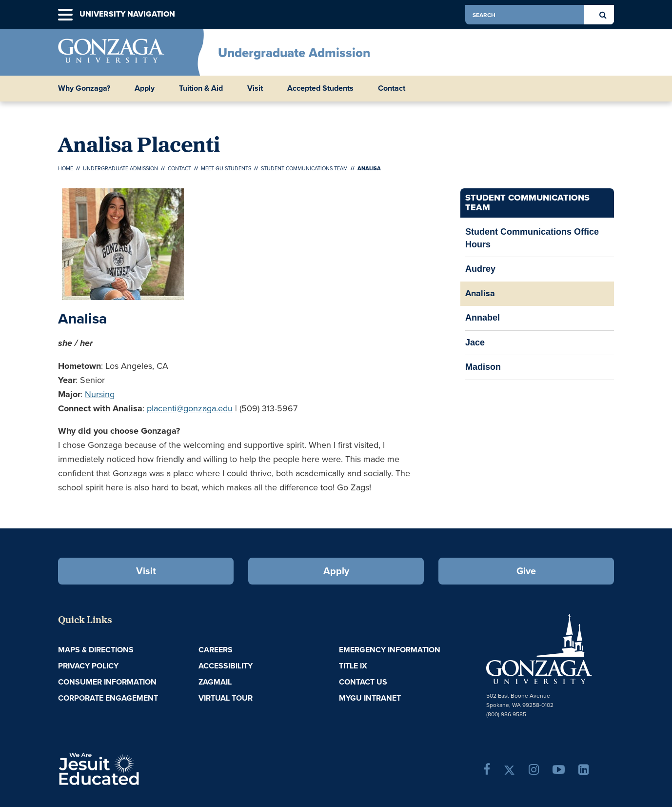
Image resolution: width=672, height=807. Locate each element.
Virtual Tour (226, 698)
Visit (146, 571)
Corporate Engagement (108, 698)
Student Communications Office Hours (532, 238)
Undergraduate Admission (294, 53)
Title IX (353, 666)
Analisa (480, 293)
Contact (179, 168)
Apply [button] (145, 88)
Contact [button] (392, 88)
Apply (336, 571)
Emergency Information (390, 650)
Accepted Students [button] (320, 88)
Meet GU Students (226, 168)
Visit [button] (255, 88)
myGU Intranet (370, 698)
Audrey (480, 269)
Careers (216, 650)
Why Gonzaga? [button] (84, 88)
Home (66, 168)
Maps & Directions (96, 650)
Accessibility (226, 666)
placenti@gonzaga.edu (190, 408)
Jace (475, 343)
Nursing (100, 394)
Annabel (483, 318)
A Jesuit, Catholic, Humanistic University (141, 768)
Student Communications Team (304, 168)
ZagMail (215, 682)
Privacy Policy (88, 666)
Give (526, 571)
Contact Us (363, 682)
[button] (65, 15)
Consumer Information (107, 682)
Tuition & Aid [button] (201, 88)
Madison (483, 367)
